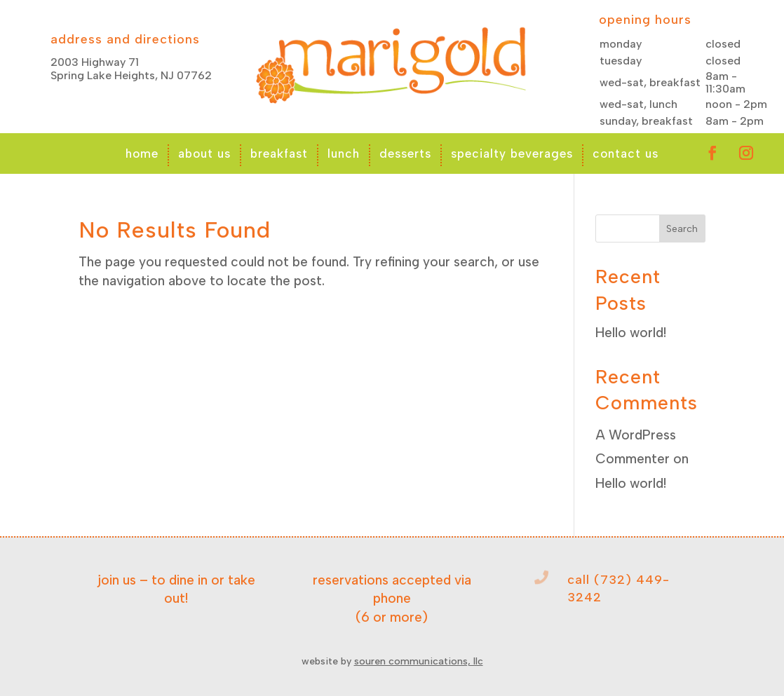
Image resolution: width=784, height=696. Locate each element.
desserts (405, 153)
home (142, 153)
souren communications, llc (419, 661)
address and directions (125, 39)
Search (682, 229)
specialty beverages (512, 153)
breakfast (279, 153)
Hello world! (631, 333)
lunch (344, 153)
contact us (626, 153)
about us (204, 153)
